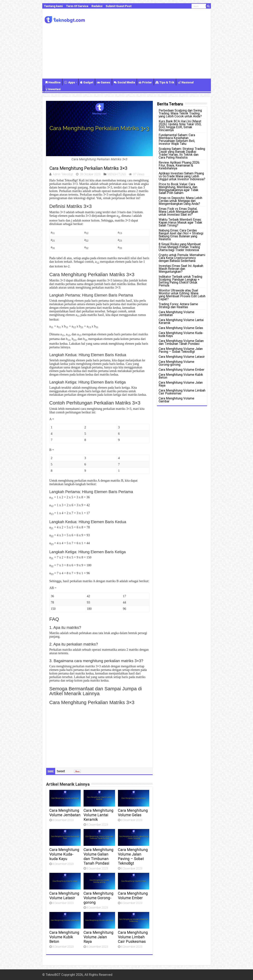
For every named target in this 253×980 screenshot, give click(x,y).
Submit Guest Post (119, 6)
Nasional (186, 82)
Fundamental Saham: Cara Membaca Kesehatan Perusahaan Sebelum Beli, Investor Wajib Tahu (177, 139)
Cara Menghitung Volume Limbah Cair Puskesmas (133, 937)
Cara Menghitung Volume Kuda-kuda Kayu (64, 854)
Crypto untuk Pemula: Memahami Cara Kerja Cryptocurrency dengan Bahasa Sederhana (182, 258)
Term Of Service (77, 6)
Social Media (124, 82)
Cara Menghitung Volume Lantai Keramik (99, 815)
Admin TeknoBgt (63, 174)
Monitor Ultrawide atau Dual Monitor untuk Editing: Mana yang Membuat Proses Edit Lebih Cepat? (182, 295)
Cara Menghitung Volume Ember (133, 896)
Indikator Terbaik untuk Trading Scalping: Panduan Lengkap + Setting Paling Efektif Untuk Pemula (180, 281)
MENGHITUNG (117, 174)
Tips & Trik (165, 82)
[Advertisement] (127, 54)
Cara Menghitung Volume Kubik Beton (64, 937)
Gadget (87, 82)
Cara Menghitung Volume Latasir (64, 896)
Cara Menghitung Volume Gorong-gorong (99, 898)
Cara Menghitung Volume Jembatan (65, 813)
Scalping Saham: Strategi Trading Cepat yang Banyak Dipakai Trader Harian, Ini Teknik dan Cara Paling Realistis (182, 153)
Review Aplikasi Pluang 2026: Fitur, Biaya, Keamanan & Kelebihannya (179, 165)
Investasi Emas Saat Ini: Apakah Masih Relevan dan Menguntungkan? (181, 269)
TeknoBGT (53, 975)
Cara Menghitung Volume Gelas (133, 813)
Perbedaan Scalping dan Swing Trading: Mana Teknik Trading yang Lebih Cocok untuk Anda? (180, 113)
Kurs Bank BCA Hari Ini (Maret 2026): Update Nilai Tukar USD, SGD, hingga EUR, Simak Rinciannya (180, 126)
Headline (53, 82)
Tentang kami (53, 6)
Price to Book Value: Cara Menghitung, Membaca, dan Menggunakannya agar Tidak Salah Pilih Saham (178, 188)
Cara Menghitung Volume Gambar (176, 400)
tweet (61, 771)
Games (104, 82)
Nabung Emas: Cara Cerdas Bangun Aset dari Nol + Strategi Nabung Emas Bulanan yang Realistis (181, 235)
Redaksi (97, 6)
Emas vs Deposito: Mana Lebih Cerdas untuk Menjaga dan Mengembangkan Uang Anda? (180, 201)
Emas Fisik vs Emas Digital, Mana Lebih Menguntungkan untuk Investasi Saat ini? (178, 212)
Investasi (53, 89)
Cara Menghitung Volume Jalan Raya (99, 937)
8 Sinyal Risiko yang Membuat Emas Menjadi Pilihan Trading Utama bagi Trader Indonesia (180, 247)
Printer (145, 82)
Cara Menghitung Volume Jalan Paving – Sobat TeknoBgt (133, 856)
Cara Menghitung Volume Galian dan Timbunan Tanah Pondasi (99, 856)
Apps (70, 82)
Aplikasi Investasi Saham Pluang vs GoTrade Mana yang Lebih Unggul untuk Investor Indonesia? (182, 176)
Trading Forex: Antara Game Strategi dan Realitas (178, 306)
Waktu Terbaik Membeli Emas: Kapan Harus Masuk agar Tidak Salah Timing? (180, 222)
